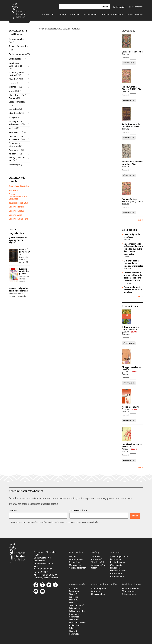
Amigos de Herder (77, 568)
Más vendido (116, 565)
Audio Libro (74, 625)
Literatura (16, 113)
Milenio (127, 240)
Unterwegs (74, 634)
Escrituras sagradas (19, 54)
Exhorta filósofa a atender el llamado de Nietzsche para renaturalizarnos (133, 277)
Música (14, 128)
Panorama (74, 591)
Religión (15, 154)
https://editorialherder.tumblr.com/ (49, 585)
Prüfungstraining (77, 611)
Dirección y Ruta (99, 588)
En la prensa (116, 559)
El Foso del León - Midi (132, 52)
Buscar (94, 568)
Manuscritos (75, 565)
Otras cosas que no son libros (17, 138)
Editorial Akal (15, 215)
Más (139, 220)
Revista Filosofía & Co (19, 203)
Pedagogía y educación (16, 145)
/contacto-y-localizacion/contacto (42, 591)
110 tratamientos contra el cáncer (130, 328)
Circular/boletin (98, 594)
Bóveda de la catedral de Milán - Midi (132, 163)
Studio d (73, 631)
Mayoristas (74, 556)
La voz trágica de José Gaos (132, 236)
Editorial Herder (16, 207)
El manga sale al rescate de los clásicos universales (133, 263)
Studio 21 (73, 594)
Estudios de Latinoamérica (15, 66)
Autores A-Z (96, 559)
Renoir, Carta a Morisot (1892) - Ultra (132, 200)
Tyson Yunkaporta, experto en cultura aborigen (133, 290)
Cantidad (125, 58)
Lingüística (16, 109)
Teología (15, 165)
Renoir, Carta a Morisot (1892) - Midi (132, 88)
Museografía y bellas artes (17, 123)
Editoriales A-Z (98, 562)
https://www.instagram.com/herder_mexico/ (42, 585)
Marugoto (14, 190)
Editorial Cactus (16, 211)
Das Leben (74, 588)
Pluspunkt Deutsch (78, 622)
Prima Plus (74, 620)
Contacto (96, 591)
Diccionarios (75, 614)
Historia (15, 83)
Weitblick (73, 597)
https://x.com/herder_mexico (55, 585)
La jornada (128, 283)
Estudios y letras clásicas (16, 74)
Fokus (72, 628)
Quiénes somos (129, 594)
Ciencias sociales (16, 41)
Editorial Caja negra (18, 219)
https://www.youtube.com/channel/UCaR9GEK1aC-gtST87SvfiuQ (36, 591)
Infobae (127, 269)
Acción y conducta (131, 407)
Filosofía (16, 79)
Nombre (13, 510)
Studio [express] (77, 605)
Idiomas (15, 87)
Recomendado (117, 576)
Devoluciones (75, 562)
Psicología (16, 150)
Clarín (126, 257)
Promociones (116, 574)
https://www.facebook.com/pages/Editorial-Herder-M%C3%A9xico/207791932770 (36, 585)
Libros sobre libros (17, 103)
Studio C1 (73, 603)
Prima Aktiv (75, 608)
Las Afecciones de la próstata (132, 446)
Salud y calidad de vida (17, 159)
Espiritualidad (17, 59)
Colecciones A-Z (98, 565)
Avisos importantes (119, 556)
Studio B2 (74, 600)
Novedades (115, 568)
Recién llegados (117, 562)
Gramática (74, 617)
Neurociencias (17, 132)
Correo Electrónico (78, 510)
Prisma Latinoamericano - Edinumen (18, 196)
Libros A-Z (95, 556)
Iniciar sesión (119, 7)
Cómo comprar (76, 559)
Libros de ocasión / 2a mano (17, 97)
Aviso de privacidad (130, 588)
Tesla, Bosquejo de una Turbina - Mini (131, 126)
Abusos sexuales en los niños (131, 368)
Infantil (15, 91)
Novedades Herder (119, 571)
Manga (14, 117)
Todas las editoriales (19, 186)
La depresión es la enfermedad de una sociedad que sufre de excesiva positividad (133, 249)
